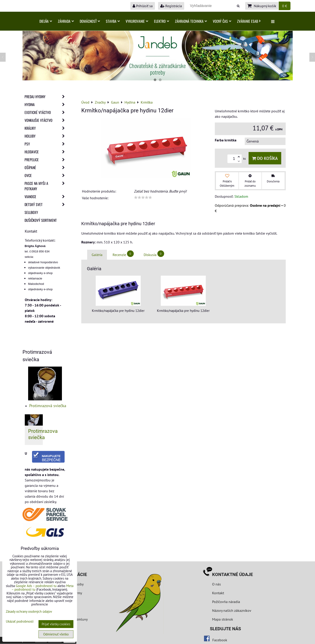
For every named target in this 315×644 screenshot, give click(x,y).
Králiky (46, 128)
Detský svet (46, 204)
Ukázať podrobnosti (20, 622)
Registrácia (171, 6)
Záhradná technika (191, 21)
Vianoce (46, 197)
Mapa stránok (223, 619)
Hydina (46, 104)
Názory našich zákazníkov (232, 610)
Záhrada (66, 21)
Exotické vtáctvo (46, 112)
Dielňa (46, 21)
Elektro (162, 21)
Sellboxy (31, 212)
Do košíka (265, 158)
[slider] (143, 197)
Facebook (220, 640)
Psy (46, 144)
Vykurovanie (137, 21)
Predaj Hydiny (46, 97)
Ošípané (46, 168)
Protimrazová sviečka (48, 406)
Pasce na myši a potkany (46, 186)
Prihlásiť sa (143, 6)
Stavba (113, 21)
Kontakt (218, 593)
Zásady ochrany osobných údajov (29, 611)
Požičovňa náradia (226, 602)
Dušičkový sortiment (41, 220)
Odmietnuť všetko (56, 634)
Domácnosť (90, 21)
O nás (216, 584)
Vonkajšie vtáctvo (46, 120)
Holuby (46, 136)
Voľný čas (222, 21)
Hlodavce (46, 152)
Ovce (46, 175)
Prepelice (46, 160)
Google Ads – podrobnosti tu (36, 586)
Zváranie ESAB (249, 21)
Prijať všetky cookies (56, 624)
